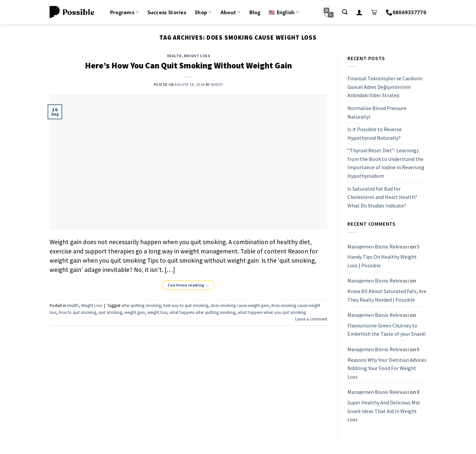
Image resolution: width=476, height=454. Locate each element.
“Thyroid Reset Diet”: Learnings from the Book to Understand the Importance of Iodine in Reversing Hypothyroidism (386, 163)
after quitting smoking (141, 305)
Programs (124, 12)
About (231, 12)
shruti (217, 85)
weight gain (135, 312)
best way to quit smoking (186, 305)
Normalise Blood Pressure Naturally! (377, 112)
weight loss (157, 312)
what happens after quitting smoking (202, 312)
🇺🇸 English (284, 12)
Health (174, 56)
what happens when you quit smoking (272, 312)
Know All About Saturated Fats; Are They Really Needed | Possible (387, 295)
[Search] (345, 12)
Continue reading (189, 285)
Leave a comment (311, 319)
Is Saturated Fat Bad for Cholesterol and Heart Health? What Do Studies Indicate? (382, 197)
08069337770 (406, 12)
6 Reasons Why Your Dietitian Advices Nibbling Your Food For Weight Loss (387, 363)
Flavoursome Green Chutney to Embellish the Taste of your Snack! (387, 330)
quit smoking (110, 312)
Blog (255, 12)
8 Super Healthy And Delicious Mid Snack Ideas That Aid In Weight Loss (383, 406)
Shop (203, 12)
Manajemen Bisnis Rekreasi (378, 246)
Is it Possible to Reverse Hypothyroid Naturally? (375, 133)
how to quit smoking (78, 312)
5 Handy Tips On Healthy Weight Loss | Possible (383, 256)
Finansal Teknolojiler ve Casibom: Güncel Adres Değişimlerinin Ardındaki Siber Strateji (385, 87)
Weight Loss (197, 56)
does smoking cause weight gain (240, 305)
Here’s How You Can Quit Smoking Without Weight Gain (188, 65)
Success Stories (167, 12)
